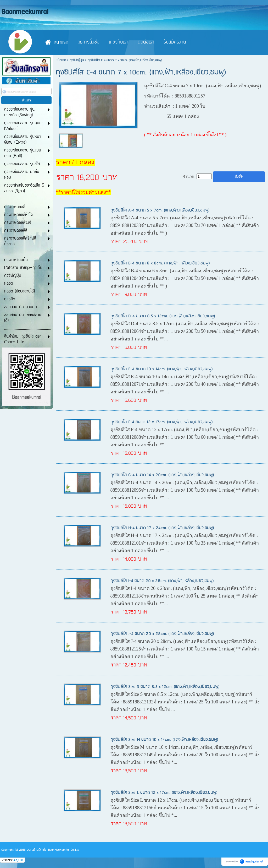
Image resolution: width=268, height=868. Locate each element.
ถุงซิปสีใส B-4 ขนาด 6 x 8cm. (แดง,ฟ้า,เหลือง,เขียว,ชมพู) (160, 263)
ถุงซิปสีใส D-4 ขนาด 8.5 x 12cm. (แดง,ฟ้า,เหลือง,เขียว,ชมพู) (163, 316)
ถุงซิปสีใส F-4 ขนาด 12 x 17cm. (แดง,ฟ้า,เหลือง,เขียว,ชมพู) (162, 422)
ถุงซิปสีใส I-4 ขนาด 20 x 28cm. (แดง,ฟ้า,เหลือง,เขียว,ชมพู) (162, 581)
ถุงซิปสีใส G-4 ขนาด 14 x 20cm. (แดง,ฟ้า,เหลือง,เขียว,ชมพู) (162, 475)
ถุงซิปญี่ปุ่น (77, 60)
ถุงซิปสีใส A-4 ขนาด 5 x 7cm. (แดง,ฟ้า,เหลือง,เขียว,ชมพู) (160, 210)
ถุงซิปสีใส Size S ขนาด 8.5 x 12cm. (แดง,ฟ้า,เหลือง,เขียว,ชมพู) (165, 687)
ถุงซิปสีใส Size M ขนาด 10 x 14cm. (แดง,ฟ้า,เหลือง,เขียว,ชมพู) (164, 740)
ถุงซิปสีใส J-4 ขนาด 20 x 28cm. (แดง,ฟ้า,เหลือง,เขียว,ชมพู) (162, 634)
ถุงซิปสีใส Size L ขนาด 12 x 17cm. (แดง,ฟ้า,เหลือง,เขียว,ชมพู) (164, 793)
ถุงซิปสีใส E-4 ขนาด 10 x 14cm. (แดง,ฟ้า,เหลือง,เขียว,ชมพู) (162, 369)
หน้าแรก (61, 60)
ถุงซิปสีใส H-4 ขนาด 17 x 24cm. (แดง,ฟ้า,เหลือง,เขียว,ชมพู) (162, 528)
